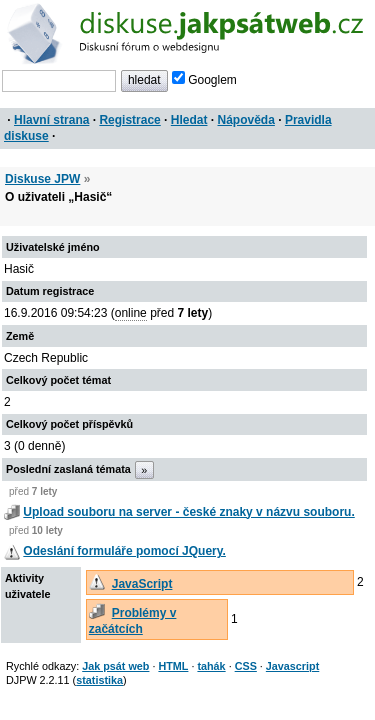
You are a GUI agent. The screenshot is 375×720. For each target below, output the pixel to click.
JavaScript (142, 584)
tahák (211, 666)
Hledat (189, 120)
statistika (99, 680)
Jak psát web (115, 666)
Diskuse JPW (42, 179)
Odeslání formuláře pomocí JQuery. (124, 551)
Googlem (204, 80)
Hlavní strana (51, 120)
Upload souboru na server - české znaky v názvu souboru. (188, 512)
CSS (246, 666)
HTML (173, 666)
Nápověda (246, 120)
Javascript (292, 666)
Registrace (129, 120)
